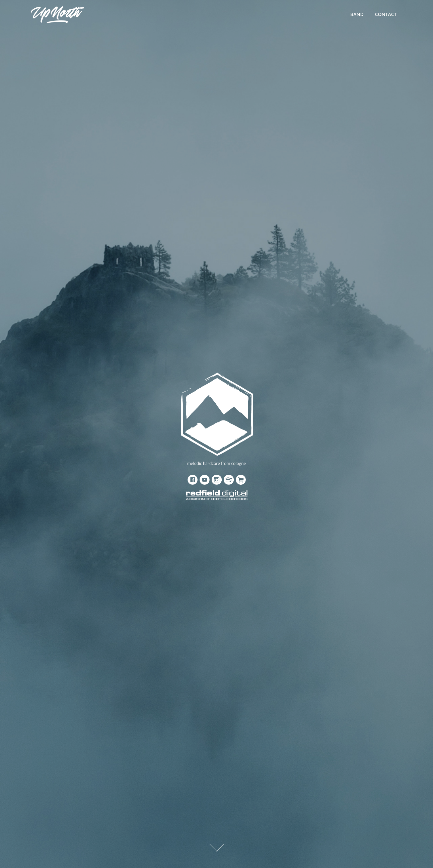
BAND (357, 14)
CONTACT (386, 14)
